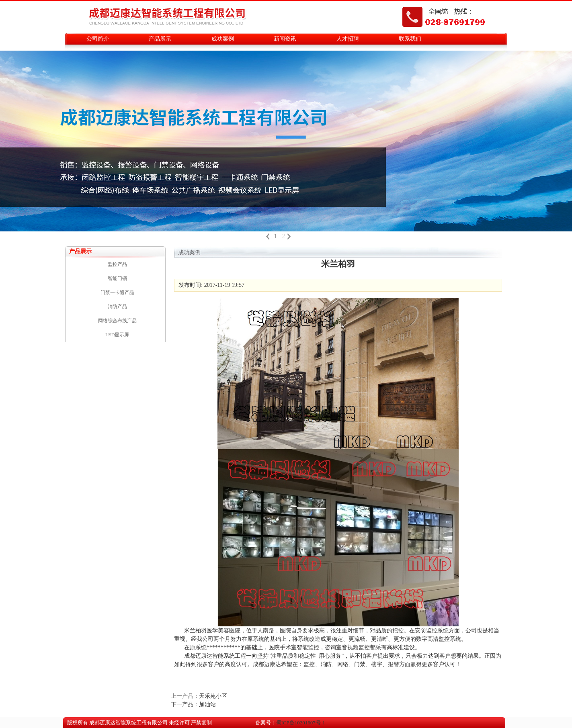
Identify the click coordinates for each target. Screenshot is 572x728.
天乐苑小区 (213, 696)
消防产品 (117, 307)
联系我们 (410, 39)
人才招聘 (348, 39)
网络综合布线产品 (117, 321)
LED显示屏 (117, 335)
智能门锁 (117, 278)
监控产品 (117, 264)
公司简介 (98, 39)
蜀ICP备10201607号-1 (301, 723)
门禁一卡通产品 (117, 292)
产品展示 (160, 39)
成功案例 (223, 39)
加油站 (207, 704)
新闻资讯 (285, 39)
